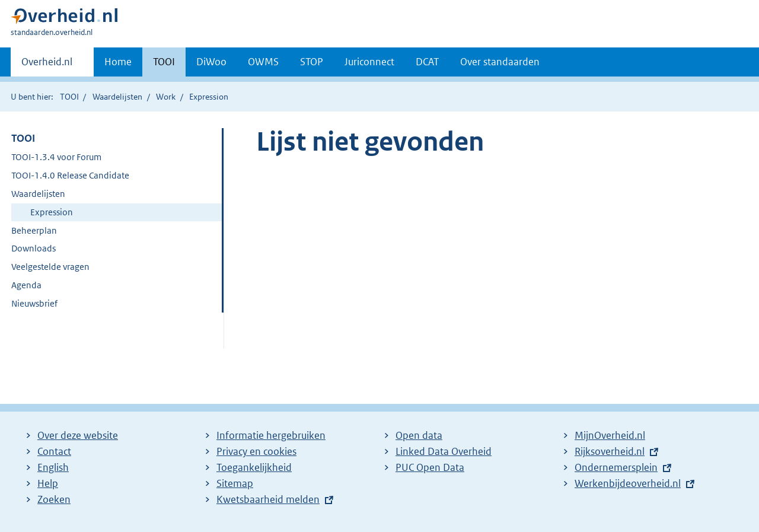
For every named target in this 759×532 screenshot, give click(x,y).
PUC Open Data (430, 467)
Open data (419, 435)
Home (118, 62)
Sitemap (235, 483)
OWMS (263, 62)
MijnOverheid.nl (610, 435)
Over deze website (78, 435)
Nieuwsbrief (34, 303)
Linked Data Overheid (444, 451)
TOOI (164, 62)
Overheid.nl (47, 65)
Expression (52, 212)
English (53, 467)
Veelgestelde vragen (50, 267)
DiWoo (211, 62)
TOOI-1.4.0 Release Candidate (70, 175)
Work (166, 97)
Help (48, 483)
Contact (54, 451)
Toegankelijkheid (254, 467)
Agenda (26, 285)
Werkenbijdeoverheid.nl (628, 483)
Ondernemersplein (616, 467)
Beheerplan (34, 230)
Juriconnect (369, 62)
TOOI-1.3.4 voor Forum (56, 157)
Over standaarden (500, 62)
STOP (312, 62)
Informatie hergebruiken (271, 435)
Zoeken (54, 499)
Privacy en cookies (256, 451)
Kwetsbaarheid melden (268, 499)
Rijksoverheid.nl (610, 451)
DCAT (427, 62)
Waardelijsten (117, 97)
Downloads (34, 248)
